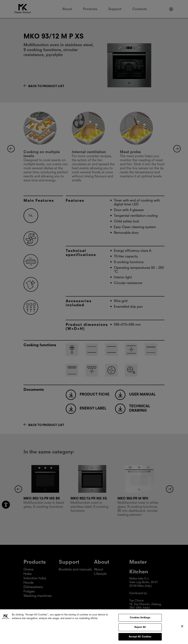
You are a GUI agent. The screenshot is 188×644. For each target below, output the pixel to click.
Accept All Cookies (140, 639)
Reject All (140, 629)
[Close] (182, 628)
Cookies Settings (140, 620)
